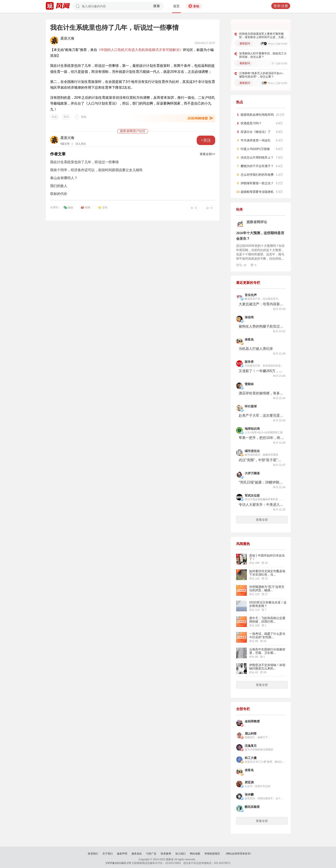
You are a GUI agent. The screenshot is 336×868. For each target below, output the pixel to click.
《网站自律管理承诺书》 (238, 854)
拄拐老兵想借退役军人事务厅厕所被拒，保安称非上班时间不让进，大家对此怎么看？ (263, 36)
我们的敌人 (59, 186)
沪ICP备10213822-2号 (118, 863)
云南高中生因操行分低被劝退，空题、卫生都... (267, 651)
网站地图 (195, 854)
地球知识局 (252, 429)
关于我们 (108, 854)
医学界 (249, 362)
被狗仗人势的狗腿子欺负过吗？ (261, 326)
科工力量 (251, 758)
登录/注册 (281, 6)
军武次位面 (252, 496)
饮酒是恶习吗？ (251, 123)
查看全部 (262, 520)
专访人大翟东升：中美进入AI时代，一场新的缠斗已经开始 (261, 505)
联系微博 (166, 854)
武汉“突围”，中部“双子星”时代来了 (261, 460)
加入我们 (180, 854)
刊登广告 (151, 854)
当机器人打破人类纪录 (256, 349)
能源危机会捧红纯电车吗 (257, 115)
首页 (176, 6)
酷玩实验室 (252, 807)
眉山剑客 (251, 734)
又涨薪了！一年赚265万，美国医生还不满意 (261, 371)
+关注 (206, 140)
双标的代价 (59, 194)
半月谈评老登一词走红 (256, 140)
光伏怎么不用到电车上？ (257, 157)
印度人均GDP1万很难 (255, 149)
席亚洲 (249, 782)
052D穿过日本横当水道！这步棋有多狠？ (268, 604)
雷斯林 (249, 384)
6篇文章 (65, 144)
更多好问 (274, 25)
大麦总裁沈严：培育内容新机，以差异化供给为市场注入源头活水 (261, 304)
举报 (84, 117)
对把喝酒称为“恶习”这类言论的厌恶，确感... (267, 588)
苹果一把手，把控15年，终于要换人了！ (261, 438)
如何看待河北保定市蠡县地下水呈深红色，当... (267, 573)
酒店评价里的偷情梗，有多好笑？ (261, 393)
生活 (66, 117)
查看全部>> (207, 154)
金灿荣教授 (252, 721)
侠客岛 (249, 340)
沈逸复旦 (251, 746)
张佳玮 (249, 317)
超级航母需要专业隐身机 (257, 192)
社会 (54, 117)
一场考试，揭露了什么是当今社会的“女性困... (267, 635)
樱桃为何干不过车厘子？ (257, 166)
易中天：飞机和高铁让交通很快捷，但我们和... (267, 620)
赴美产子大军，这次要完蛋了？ (261, 415)
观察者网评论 (257, 222)
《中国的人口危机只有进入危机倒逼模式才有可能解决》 (140, 50)
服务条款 (137, 854)
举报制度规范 (212, 854)
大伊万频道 (252, 473)
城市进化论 (252, 451)
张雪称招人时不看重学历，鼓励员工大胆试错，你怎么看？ (263, 55)
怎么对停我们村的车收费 (257, 175)
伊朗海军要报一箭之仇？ (257, 183)
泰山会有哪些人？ (64, 178)
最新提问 (245, 43)
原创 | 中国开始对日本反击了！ (267, 557)
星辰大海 (67, 38)
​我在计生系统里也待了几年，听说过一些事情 (84, 162)
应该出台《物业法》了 (256, 132)
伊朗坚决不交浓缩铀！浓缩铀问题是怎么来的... (267, 667)
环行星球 (251, 406)
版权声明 (122, 854)
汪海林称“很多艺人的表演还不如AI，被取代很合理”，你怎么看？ (262, 75)
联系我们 (93, 854)
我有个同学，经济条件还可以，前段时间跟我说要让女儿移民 (96, 170)
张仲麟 (249, 795)
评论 (241, 265)
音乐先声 (251, 295)
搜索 (157, 6)
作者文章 (58, 154)
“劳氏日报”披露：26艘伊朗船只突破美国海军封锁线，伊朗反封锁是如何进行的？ (261, 482)
